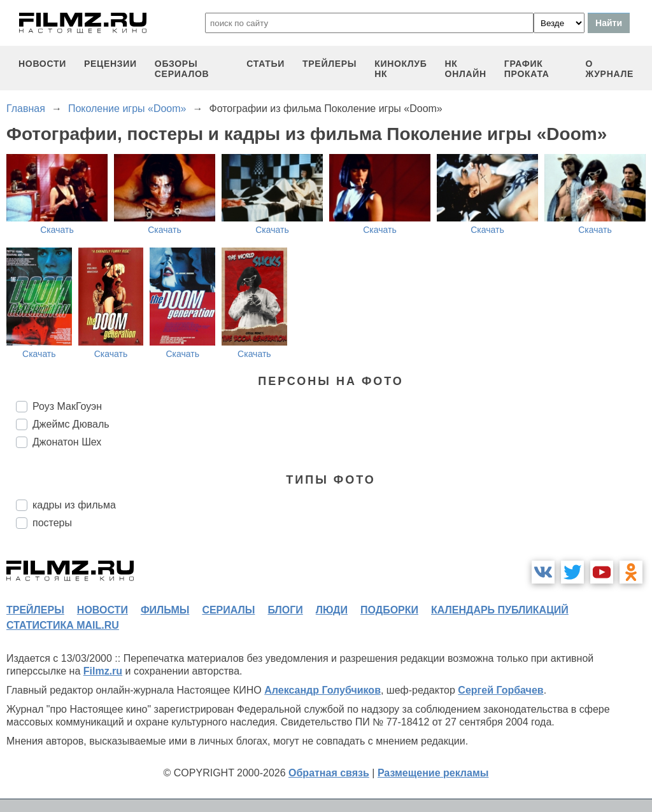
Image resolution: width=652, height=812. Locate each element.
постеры (52, 523)
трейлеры (330, 64)
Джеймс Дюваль (71, 424)
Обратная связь (329, 773)
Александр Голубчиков (322, 690)
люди (332, 610)
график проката (527, 69)
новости (42, 64)
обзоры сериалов (182, 69)
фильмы (165, 610)
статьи (266, 64)
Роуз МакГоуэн (67, 406)
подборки (389, 610)
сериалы (228, 610)
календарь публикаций (500, 610)
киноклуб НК (400, 69)
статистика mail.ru (63, 625)
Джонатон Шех (67, 442)
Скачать (57, 230)
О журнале (609, 69)
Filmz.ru (103, 671)
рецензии (110, 64)
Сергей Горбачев (500, 690)
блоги (285, 610)
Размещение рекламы (433, 773)
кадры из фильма (74, 505)
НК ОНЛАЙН (466, 69)
